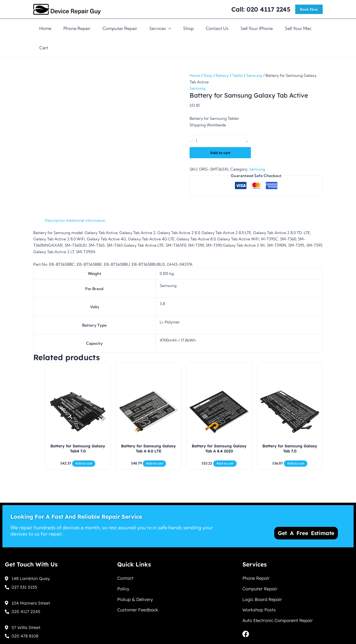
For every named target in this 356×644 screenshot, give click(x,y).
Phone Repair (77, 28)
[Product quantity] (219, 141)
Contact (125, 577)
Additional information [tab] (87, 220)
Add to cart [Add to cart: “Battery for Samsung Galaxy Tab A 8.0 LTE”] (154, 466)
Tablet (239, 75)
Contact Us (217, 28)
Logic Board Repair (262, 600)
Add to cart (220, 153)
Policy (123, 589)
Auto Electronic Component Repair (278, 622)
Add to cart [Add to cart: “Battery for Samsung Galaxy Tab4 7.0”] (84, 466)
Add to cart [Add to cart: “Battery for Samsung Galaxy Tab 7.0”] (296, 466)
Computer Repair (120, 28)
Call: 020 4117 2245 (261, 9)
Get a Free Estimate (308, 531)
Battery (223, 75)
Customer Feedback (138, 611)
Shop (188, 28)
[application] (168, 29)
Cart (44, 48)
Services (160, 29)
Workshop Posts (259, 611)
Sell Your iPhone (257, 28)
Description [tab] (55, 220)
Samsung (256, 75)
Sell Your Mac (298, 28)
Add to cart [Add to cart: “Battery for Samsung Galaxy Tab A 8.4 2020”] (225, 466)
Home (45, 28)
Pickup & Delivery (135, 600)
